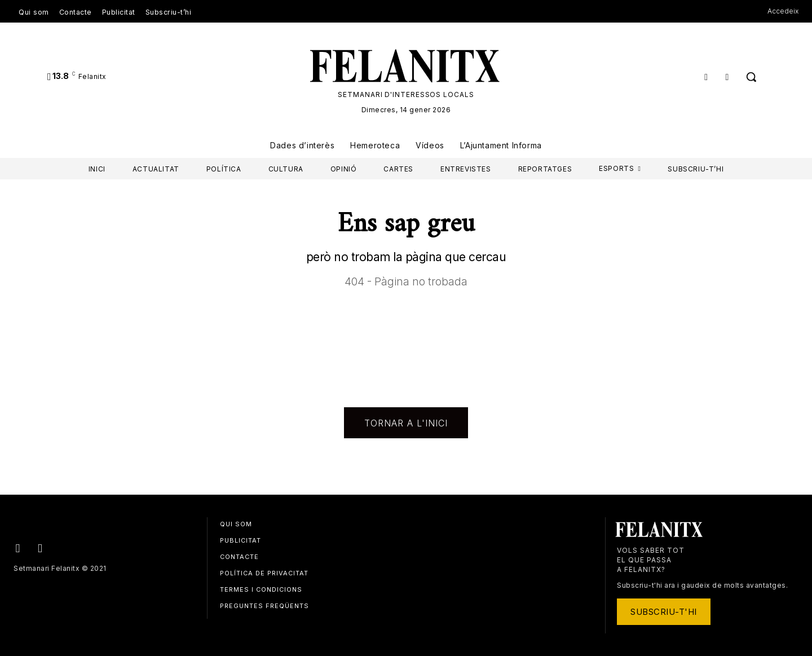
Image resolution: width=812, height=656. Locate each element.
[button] (751, 77)
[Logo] (406, 66)
